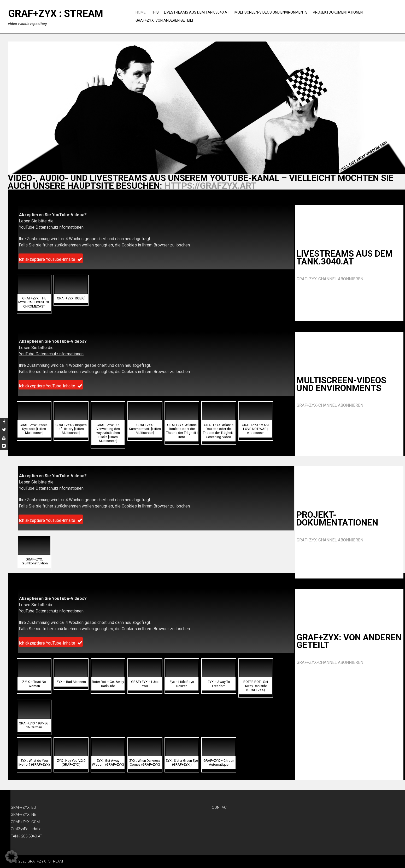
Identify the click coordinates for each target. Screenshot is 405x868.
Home (141, 12)
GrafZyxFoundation (27, 829)
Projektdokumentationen (338, 12)
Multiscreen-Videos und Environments (271, 12)
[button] (34, 294)
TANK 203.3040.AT (27, 836)
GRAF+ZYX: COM (25, 822)
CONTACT (220, 807)
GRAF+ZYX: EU (23, 807)
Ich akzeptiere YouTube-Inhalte (51, 259)
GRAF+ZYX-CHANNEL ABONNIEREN (330, 279)
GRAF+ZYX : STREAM (56, 14)
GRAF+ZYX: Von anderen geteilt (165, 20)
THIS (155, 12)
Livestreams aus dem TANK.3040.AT (197, 12)
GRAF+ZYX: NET (25, 814)
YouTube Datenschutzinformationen (51, 227)
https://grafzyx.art (210, 186)
